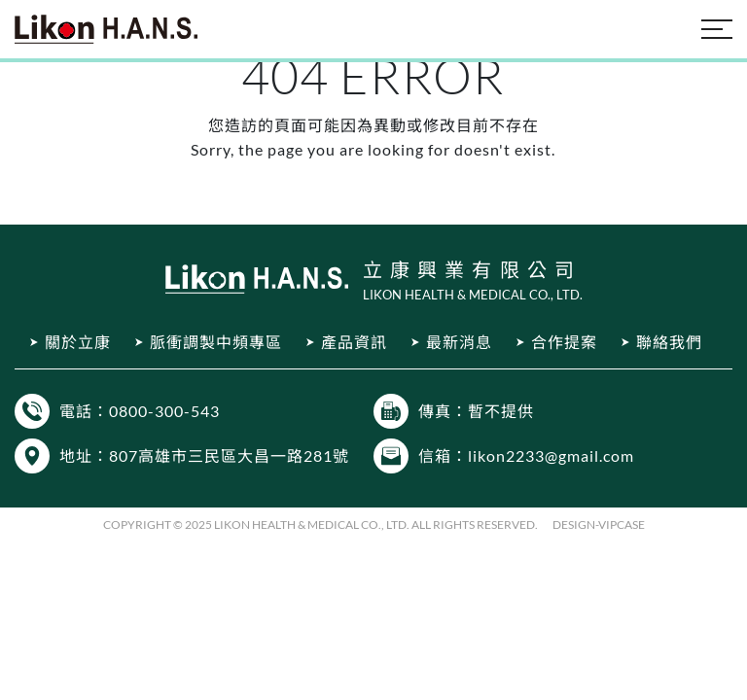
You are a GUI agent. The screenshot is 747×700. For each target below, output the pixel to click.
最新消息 (459, 342)
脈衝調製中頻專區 (216, 342)
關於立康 (78, 342)
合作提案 (564, 342)
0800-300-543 (164, 411)
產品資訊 (354, 342)
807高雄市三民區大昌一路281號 (229, 455)
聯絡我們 (669, 342)
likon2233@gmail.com (551, 455)
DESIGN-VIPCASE (599, 525)
